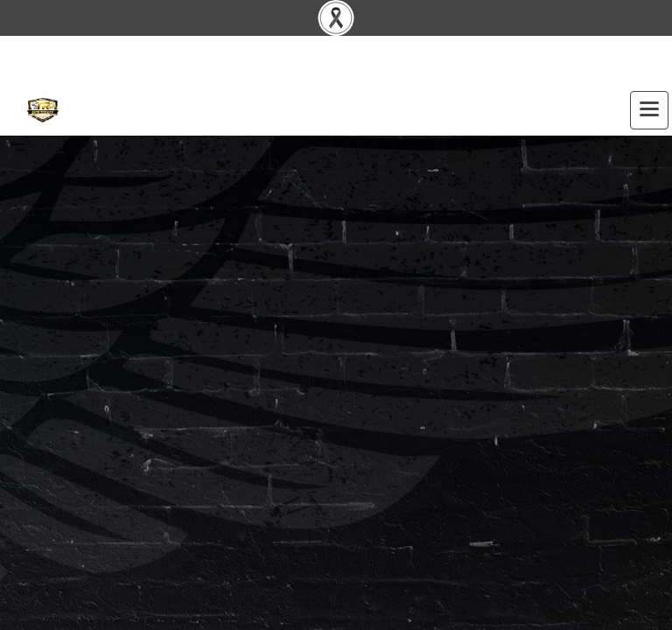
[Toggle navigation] (649, 110)
